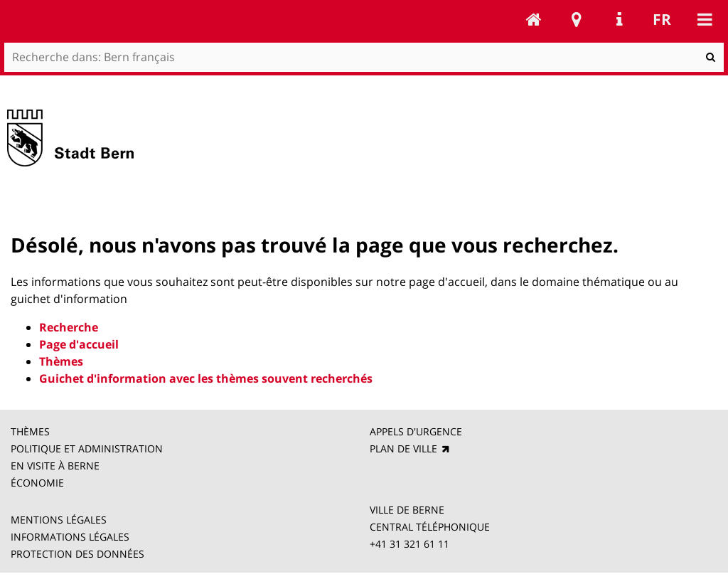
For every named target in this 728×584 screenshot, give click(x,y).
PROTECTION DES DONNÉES (77, 554)
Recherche (69, 327)
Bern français (534, 19)
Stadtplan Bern (577, 19)
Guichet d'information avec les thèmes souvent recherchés (206, 378)
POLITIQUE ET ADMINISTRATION (87, 448)
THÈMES (32, 431)
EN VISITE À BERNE (55, 466)
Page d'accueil (79, 344)
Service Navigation (619, 19)
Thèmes (61, 361)
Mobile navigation (705, 19)
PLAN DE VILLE (405, 448)
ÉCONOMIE (40, 483)
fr (662, 19)
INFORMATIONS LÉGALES (70, 537)
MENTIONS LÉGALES (59, 520)
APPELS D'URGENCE (417, 431)
